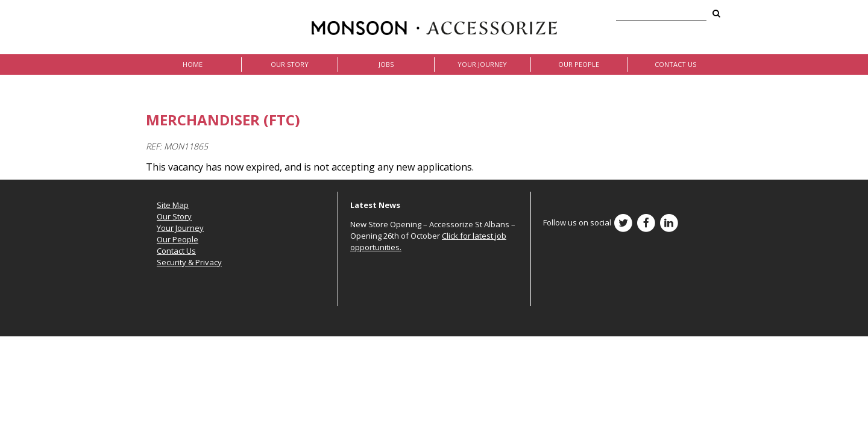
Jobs (386, 64)
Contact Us (675, 64)
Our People (579, 64)
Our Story (290, 64)
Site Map (173, 205)
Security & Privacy (189, 262)
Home (193, 64)
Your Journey (482, 64)
